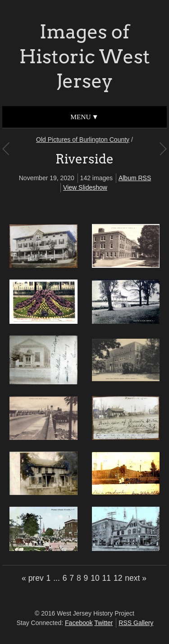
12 (118, 578)
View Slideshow (85, 187)
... (57, 578)
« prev (33, 578)
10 (95, 578)
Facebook (79, 623)
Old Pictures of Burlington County (83, 140)
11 (107, 578)
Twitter (103, 623)
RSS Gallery (136, 623)
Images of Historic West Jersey (84, 56)
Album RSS (135, 178)
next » (136, 578)
